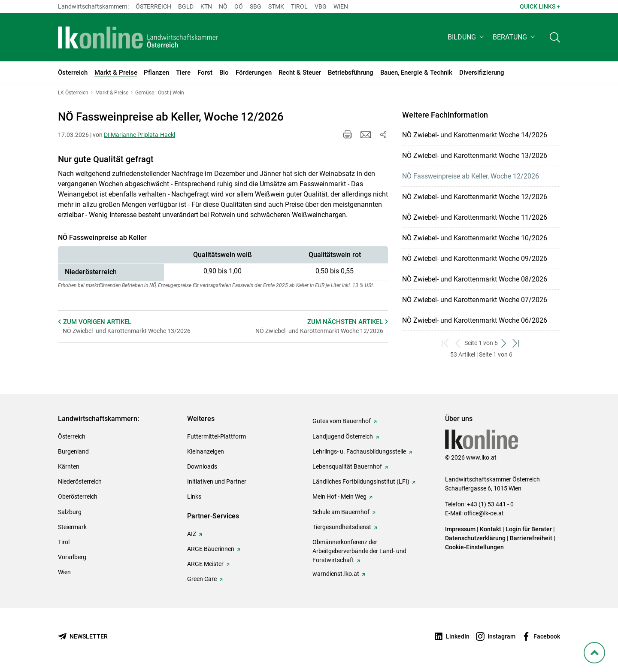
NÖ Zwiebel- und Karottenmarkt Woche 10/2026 (475, 238)
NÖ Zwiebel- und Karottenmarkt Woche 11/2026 (475, 217)
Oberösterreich (78, 496)
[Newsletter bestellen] (83, 637)
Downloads (202, 466)
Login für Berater (529, 529)
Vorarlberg (72, 557)
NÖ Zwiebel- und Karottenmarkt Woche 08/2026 (475, 279)
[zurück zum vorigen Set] (458, 343)
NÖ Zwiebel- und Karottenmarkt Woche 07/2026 (475, 300)
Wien (341, 6)
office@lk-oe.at (484, 513)
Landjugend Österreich (343, 436)
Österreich (153, 6)
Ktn (206, 6)
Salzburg (70, 512)
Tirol (299, 6)
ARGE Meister (205, 564)
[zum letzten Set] (517, 343)
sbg (256, 6)
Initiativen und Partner (217, 481)
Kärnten (69, 466)
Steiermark (72, 527)
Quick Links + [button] (540, 6)
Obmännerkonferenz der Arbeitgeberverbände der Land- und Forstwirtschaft (359, 551)
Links (194, 496)
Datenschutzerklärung (475, 538)
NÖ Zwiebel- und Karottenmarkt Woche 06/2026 (475, 320)
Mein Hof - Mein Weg (339, 496)
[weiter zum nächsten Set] (504, 343)
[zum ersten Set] (446, 343)
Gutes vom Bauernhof (342, 421)
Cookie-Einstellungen (474, 547)
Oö (239, 6)
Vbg (321, 6)
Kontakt (491, 529)
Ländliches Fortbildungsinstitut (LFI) (361, 481)
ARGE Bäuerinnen (211, 549)
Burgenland (73, 451)
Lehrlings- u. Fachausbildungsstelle (359, 451)
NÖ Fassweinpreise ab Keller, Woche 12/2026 (471, 176)
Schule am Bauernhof (341, 512)
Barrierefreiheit (531, 538)
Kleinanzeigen (206, 451)
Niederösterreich (80, 481)
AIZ (192, 534)
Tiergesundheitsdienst (342, 527)
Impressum (460, 529)
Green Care (202, 579)
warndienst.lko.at (336, 574)
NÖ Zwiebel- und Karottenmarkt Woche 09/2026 (475, 259)
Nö (223, 6)
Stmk (276, 6)
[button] (467, 37)
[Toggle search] (555, 37)
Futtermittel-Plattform (217, 436)
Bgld (186, 6)
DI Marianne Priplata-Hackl (139, 135)
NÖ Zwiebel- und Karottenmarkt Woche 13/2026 (475, 156)
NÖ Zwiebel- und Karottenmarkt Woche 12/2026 (475, 197)
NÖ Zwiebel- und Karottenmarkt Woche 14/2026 (475, 135)
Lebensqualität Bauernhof (347, 466)
